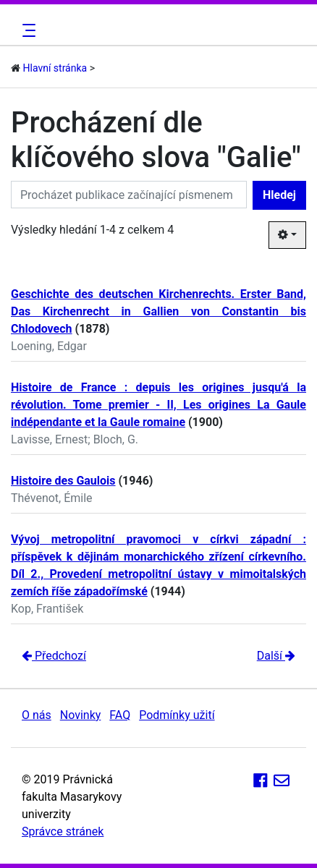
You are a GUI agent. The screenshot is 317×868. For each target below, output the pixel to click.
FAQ (120, 715)
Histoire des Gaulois (63, 481)
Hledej (279, 195)
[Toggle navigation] (27, 30)
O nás (37, 715)
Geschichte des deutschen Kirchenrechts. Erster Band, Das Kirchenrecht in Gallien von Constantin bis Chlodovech (158, 311)
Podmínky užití (177, 715)
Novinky (81, 715)
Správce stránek (63, 831)
